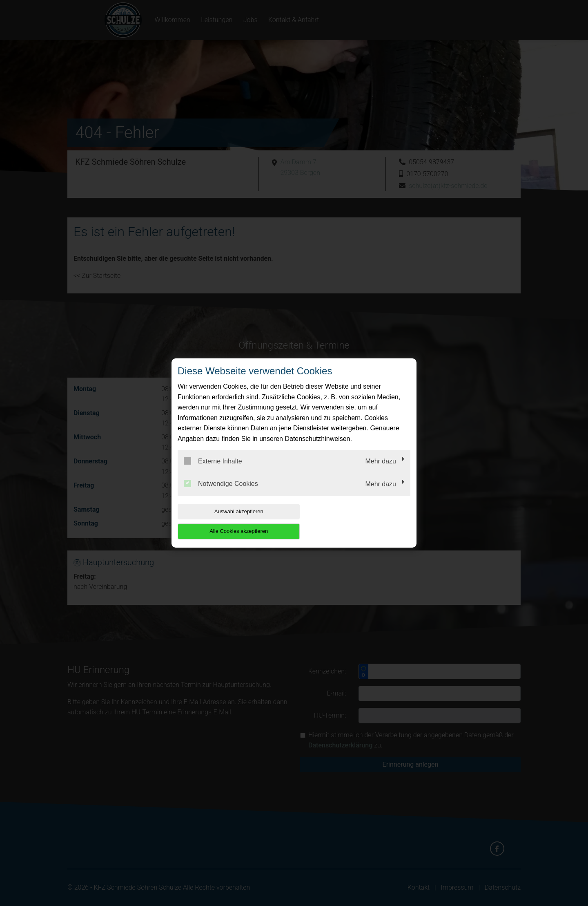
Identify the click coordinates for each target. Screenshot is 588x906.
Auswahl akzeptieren (230, 521)
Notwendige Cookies (221, 494)
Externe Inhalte (213, 471)
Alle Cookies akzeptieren (358, 521)
